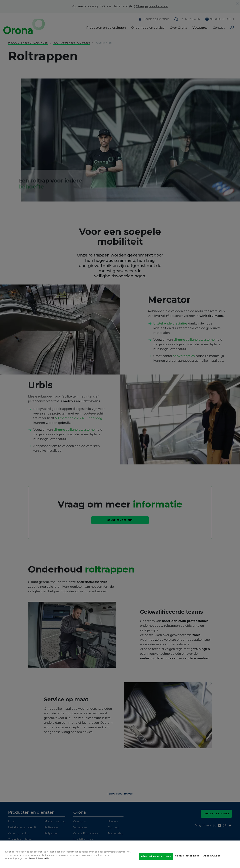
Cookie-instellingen (187, 859)
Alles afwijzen (212, 859)
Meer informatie (39, 861)
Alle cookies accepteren (156, 859)
